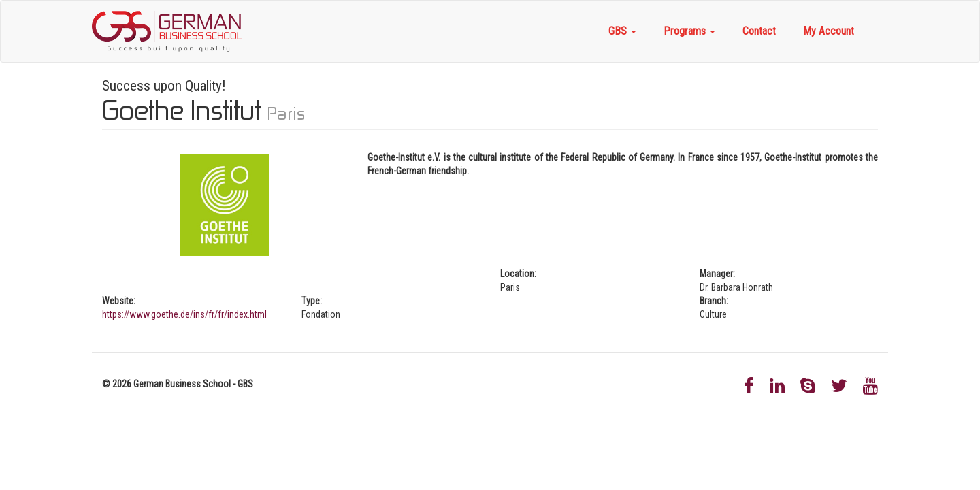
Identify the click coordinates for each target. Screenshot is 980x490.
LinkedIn (777, 386)
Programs (689, 31)
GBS (622, 31)
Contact (759, 31)
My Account (829, 31)
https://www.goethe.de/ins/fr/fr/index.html (184, 314)
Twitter (839, 386)
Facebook (749, 386)
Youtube (870, 386)
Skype (808, 386)
